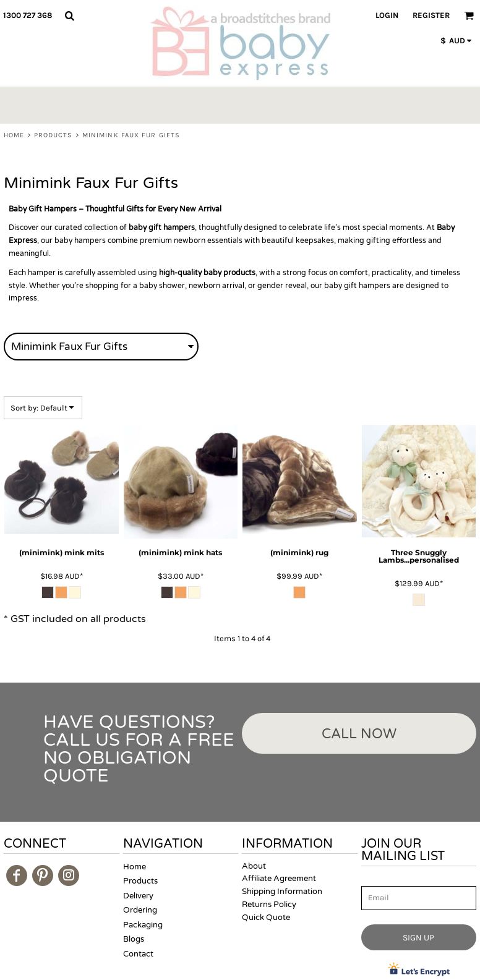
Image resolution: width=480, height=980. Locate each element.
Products (54, 135)
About (254, 866)
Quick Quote (266, 918)
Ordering (140, 910)
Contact (138, 954)
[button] (69, 15)
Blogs (134, 939)
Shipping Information (282, 892)
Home (14, 135)
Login (387, 15)
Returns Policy (269, 905)
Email (372, 880)
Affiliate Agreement (279, 879)
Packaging (143, 925)
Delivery (138, 896)
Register (431, 15)
